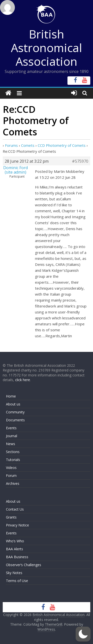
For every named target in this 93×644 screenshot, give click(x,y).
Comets (28, 145)
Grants (11, 517)
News (11, 444)
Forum (11, 475)
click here (23, 380)
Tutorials (13, 460)
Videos (11, 468)
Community (15, 412)
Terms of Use (17, 581)
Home (11, 396)
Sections (13, 452)
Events (11, 428)
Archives (13, 483)
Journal (12, 436)
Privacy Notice (17, 525)
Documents (15, 420)
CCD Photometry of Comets (62, 145)
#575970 (80, 161)
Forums (11, 145)
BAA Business (17, 557)
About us (13, 404)
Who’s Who (15, 541)
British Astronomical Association (46, 48)
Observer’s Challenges (24, 565)
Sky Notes (14, 573)
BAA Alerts (15, 549)
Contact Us (15, 509)
